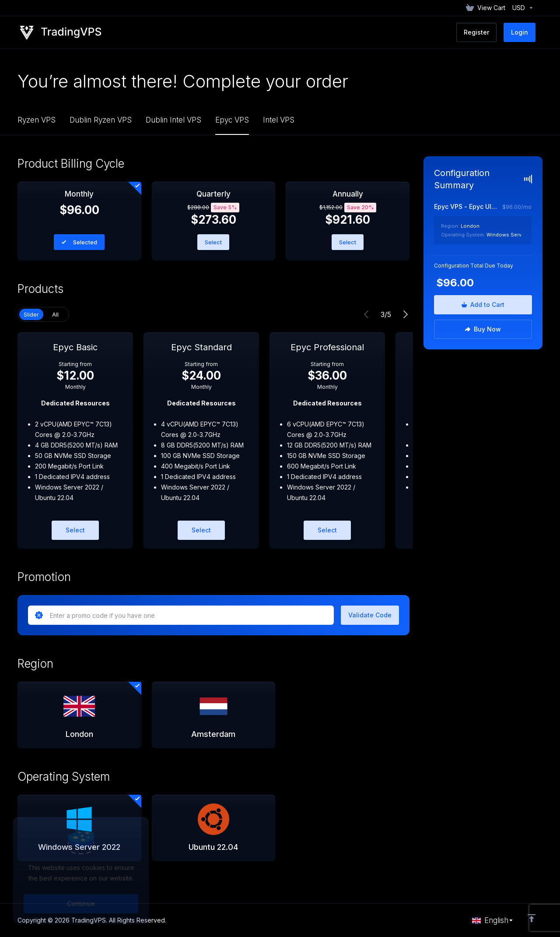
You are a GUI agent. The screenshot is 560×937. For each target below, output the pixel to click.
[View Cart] (486, 8)
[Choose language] (493, 920)
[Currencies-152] (521, 8)
